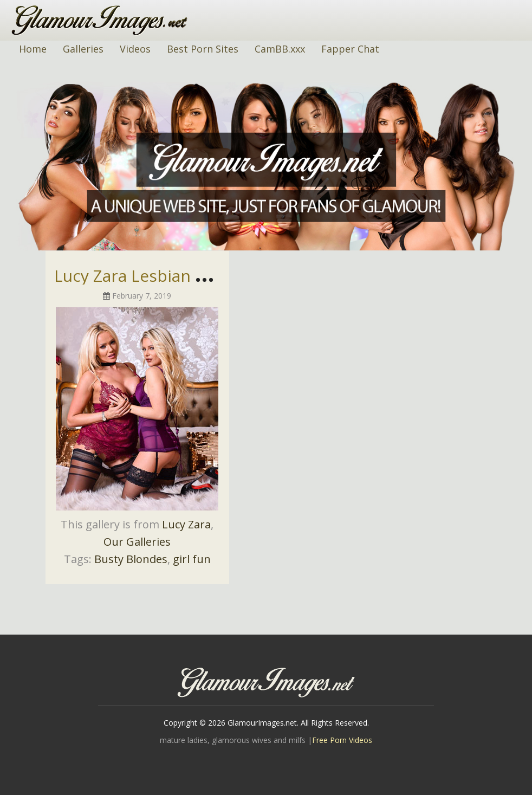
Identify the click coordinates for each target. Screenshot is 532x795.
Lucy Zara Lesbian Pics (140, 276)
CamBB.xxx (280, 49)
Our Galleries (137, 542)
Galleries (83, 49)
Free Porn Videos (342, 740)
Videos (135, 49)
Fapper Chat (350, 49)
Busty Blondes (131, 559)
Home (33, 49)
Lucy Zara (186, 524)
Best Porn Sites (203, 49)
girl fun (192, 559)
